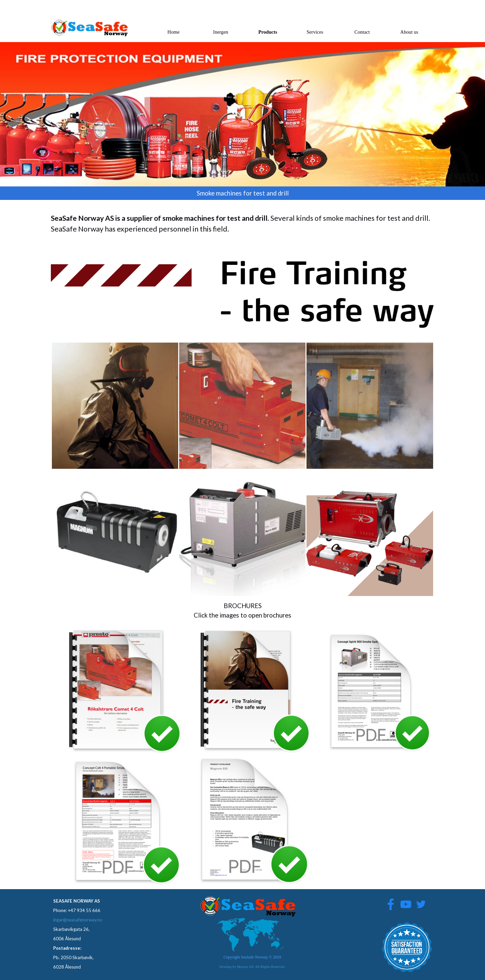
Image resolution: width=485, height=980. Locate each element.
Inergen (221, 32)
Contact (362, 32)
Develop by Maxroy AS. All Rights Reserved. (252, 967)
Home (173, 32)
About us (409, 32)
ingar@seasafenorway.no (78, 920)
